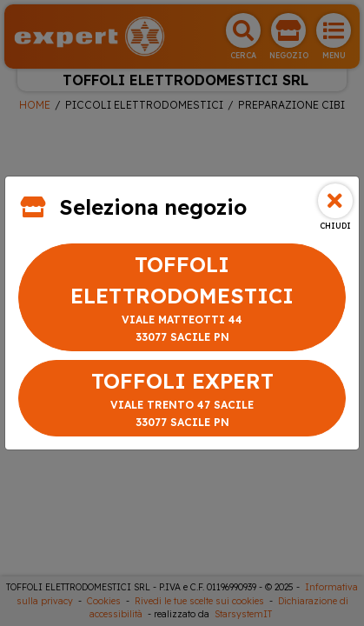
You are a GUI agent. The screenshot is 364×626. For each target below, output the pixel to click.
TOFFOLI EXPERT (182, 400)
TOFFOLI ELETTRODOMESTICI (182, 299)
